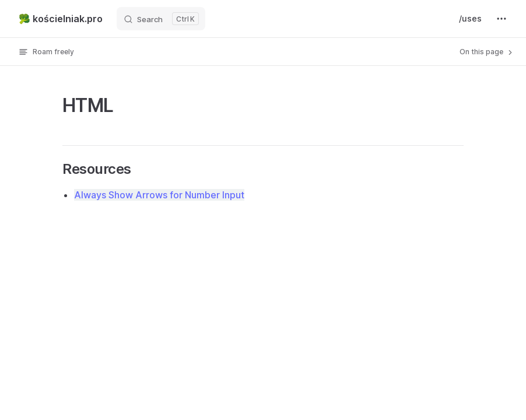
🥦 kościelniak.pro (61, 19)
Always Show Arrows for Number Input (159, 195)
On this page (487, 52)
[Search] (161, 19)
